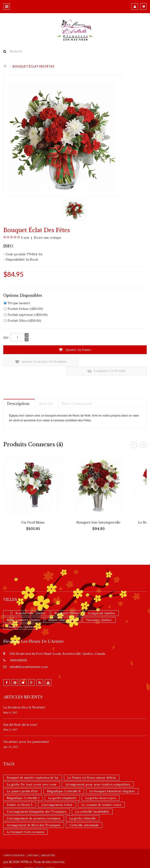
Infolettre (48, 846)
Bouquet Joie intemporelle (98, 513)
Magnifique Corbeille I (23, 789)
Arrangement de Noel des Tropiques (34, 816)
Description (18, 394)
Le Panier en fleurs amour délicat (92, 769)
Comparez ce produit (110, 362)
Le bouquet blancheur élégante (112, 782)
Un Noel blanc (33, 513)
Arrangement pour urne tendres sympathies (98, 775)
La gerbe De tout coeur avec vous (32, 775)
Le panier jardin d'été (22, 782)
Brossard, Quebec (67, 604)
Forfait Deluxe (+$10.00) (23, 309)
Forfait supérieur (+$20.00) (26, 315)
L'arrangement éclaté (57, 796)
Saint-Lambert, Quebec (24, 611)
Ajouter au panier (75, 350)
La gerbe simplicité (62, 789)
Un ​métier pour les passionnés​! (26, 732)
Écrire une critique (47, 238)
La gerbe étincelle (83, 809)
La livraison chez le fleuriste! (24, 698)
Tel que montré (17, 303)
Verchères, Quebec (21, 618)
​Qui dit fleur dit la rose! (20, 715)
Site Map (33, 846)
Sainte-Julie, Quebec (63, 611)
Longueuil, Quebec (102, 604)
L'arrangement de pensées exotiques (34, 809)
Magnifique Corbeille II (64, 782)
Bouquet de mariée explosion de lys (33, 769)
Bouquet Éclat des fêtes (34, 66)
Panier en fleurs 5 (20, 796)
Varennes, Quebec (99, 611)
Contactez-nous (14, 846)
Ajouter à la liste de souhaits (37, 362)
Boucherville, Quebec (31, 604)
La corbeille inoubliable (92, 803)
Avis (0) (46, 394)
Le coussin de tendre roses (101, 796)
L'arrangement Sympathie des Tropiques (37, 803)
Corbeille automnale (84, 816)
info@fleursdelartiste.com (29, 658)
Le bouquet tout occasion (25, 823)
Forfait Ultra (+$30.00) (22, 321)
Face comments (77, 394)
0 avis (25, 238)
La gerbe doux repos (101, 789)
